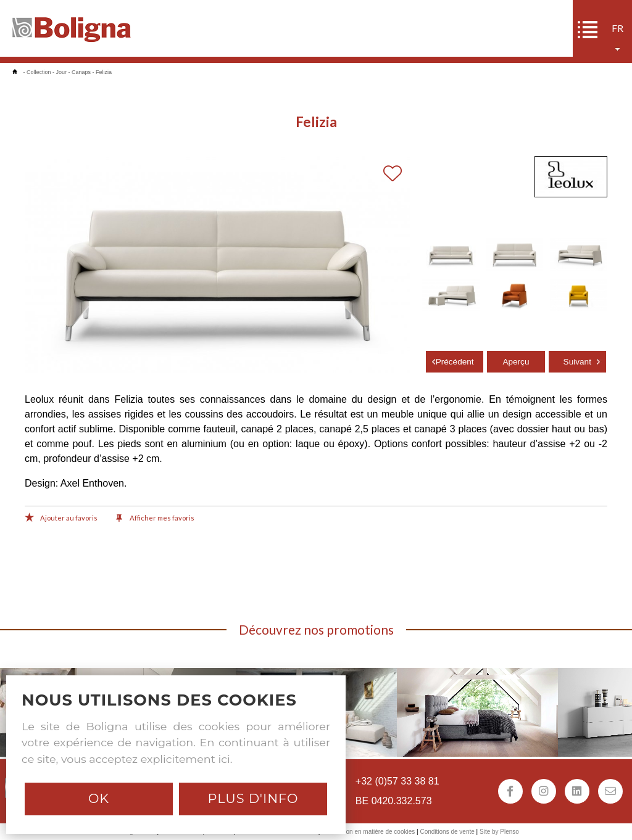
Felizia (104, 72)
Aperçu (516, 362)
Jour (62, 72)
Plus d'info (253, 798)
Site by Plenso (499, 832)
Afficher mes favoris (155, 519)
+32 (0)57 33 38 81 (397, 781)
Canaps (81, 72)
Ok (99, 798)
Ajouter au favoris (61, 519)
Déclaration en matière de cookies (368, 832)
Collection (39, 72)
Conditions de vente (447, 832)
